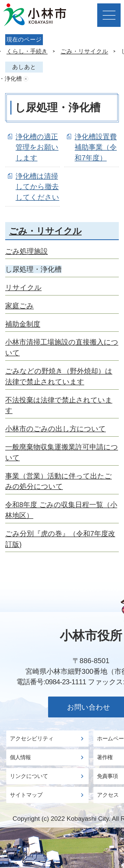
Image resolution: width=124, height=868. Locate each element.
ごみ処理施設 (27, 251)
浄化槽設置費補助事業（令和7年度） (96, 147)
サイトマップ (26, 795)
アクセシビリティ (32, 739)
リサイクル (23, 287)
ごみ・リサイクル (84, 51)
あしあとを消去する (26, 79)
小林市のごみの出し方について (56, 429)
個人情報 (20, 757)
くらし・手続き (27, 51)
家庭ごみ (19, 306)
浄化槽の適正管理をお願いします (37, 147)
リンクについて (29, 776)
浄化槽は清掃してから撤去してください (37, 187)
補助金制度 (23, 324)
